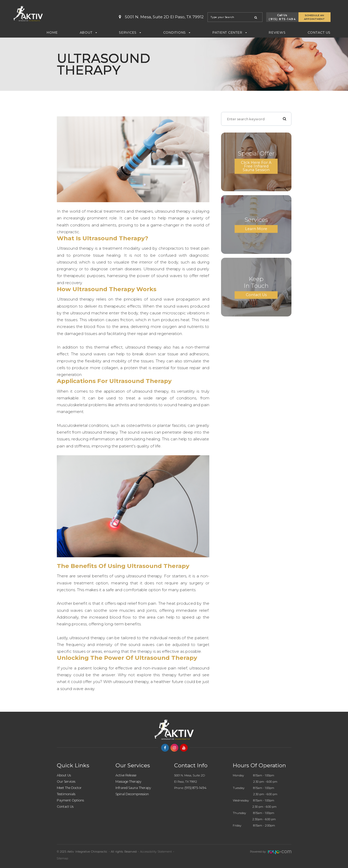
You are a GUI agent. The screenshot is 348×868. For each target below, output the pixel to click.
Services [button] (130, 32)
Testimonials (66, 794)
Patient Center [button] (230, 32)
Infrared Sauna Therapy (134, 788)
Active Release (127, 775)
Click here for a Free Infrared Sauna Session (256, 166)
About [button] (88, 32)
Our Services (67, 782)
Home (52, 32)
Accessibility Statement (156, 852)
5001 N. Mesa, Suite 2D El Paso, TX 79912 (161, 17)
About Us (64, 775)
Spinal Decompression (133, 794)
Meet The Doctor (70, 788)
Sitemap (62, 858)
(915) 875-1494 (282, 19)
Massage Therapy (129, 782)
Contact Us (319, 32)
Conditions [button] (177, 32)
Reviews (277, 32)
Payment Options (71, 800)
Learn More (256, 229)
